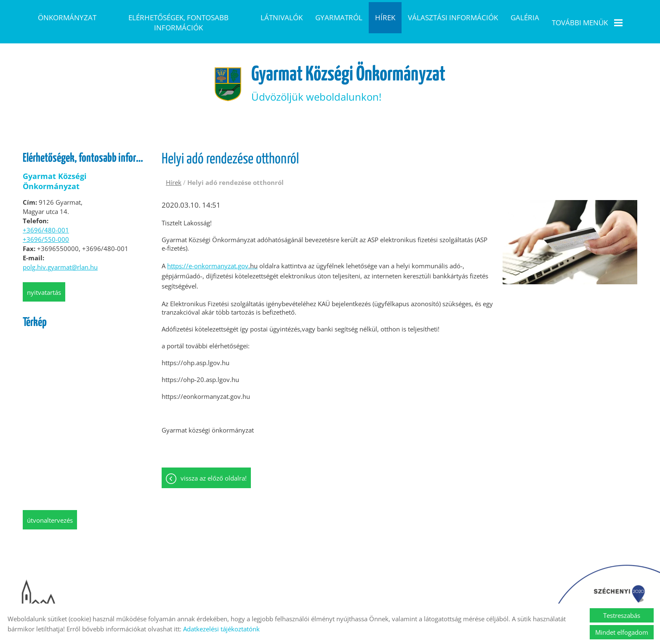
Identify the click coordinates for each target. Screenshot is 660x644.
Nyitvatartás (44, 278)
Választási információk (453, 17)
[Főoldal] (228, 70)
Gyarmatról (339, 17)
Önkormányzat (67, 17)
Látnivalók (282, 17)
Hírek (385, 17)
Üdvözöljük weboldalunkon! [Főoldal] (348, 70)
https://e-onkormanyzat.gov (212, 251)
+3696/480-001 (46, 216)
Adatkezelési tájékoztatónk (221, 629)
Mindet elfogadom (622, 632)
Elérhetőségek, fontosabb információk (178, 23)
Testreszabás (622, 615)
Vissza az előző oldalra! (214, 464)
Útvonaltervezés (50, 506)
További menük (587, 23)
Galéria (525, 17)
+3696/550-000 (46, 225)
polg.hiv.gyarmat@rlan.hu (60, 253)
